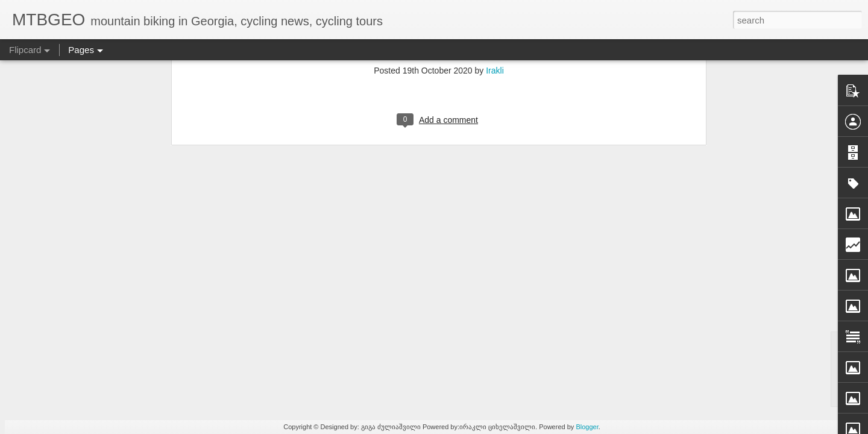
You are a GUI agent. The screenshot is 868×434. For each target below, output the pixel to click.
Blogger (587, 427)
